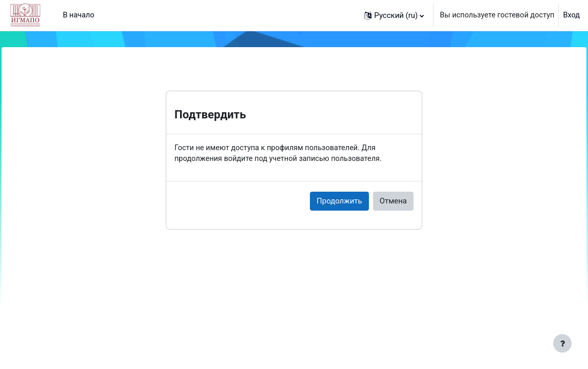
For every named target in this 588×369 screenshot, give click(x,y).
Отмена (393, 202)
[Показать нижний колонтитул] (562, 343)
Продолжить (339, 202)
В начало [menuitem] (79, 15)
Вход (571, 15)
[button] (390, 15)
